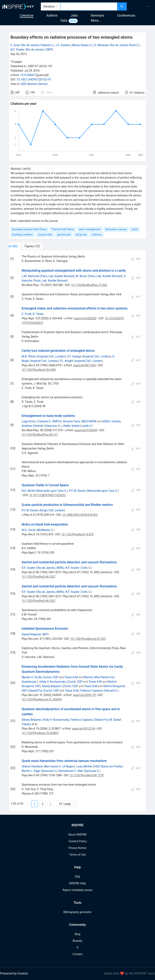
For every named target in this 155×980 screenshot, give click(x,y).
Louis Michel (84, 766)
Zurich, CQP (51, 677)
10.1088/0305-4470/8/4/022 (80, 515)
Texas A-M (71, 677)
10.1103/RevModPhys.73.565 (89, 285)
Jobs (74, 15)
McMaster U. (45, 530)
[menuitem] (147, 6)
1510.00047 (28, 75)
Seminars (97, 15)
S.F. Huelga (74, 356)
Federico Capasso (92, 691)
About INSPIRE (77, 835)
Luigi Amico (29, 421)
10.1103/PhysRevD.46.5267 (39, 577)
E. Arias (15, 45)
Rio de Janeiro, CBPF (39, 50)
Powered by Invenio (14, 973)
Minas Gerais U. (82, 45)
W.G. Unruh (29, 530)
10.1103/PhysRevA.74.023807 (40, 733)
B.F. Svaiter (28, 568)
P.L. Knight (67, 361)
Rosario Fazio (72, 421)
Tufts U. (86, 568)
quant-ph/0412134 (83, 729)
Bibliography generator (77, 912)
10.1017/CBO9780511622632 (47, 495)
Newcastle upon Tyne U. (52, 491)
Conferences (126, 15)
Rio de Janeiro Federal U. (37, 45)
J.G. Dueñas (63, 45)
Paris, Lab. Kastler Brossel (57, 276)
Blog (77, 934)
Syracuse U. (49, 771)
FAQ (77, 877)
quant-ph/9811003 (84, 365)
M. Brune (82, 276)
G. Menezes (101, 45)
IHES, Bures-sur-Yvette (108, 766)
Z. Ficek (27, 314)
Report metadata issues (77, 890)
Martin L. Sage (31, 771)
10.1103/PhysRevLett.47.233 (88, 639)
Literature (27, 15)
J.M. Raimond (30, 276)
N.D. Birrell (28, 491)
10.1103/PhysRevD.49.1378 (87, 775)
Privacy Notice (77, 848)
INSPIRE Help (77, 883)
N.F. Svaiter (18, 50)
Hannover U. (53, 426)
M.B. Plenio (29, 356)
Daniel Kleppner (31, 634)
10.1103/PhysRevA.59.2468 (39, 370)
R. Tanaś (38, 314)
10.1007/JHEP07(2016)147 (34, 79)
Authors (52, 15)
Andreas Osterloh (32, 426)
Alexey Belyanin (52, 686)
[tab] (22, 246)
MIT (46, 634)
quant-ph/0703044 (86, 430)
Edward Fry (35, 691)
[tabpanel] (77, 531)
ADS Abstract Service (34, 84)
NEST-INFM (89, 421)
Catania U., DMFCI (49, 421)
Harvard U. (111, 691)
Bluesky (77, 941)
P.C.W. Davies (77, 491)
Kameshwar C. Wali (71, 771)
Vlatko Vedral (71, 426)
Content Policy (77, 841)
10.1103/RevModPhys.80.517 (40, 435)
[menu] (141, 6)
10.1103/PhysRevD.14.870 (77, 534)
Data (64, 21)
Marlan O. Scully (32, 677)
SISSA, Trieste (111, 421)
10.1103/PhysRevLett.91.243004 (42, 699)
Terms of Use (78, 855)
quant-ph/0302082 (85, 318)
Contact (78, 954)
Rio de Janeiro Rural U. (125, 45)
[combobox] (89, 6)
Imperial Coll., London (51, 356)
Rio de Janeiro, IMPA (50, 568)
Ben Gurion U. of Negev (59, 766)
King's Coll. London (52, 510)
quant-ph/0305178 (84, 695)
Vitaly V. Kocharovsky (53, 682)
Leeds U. (87, 426)
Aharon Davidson (32, 766)
